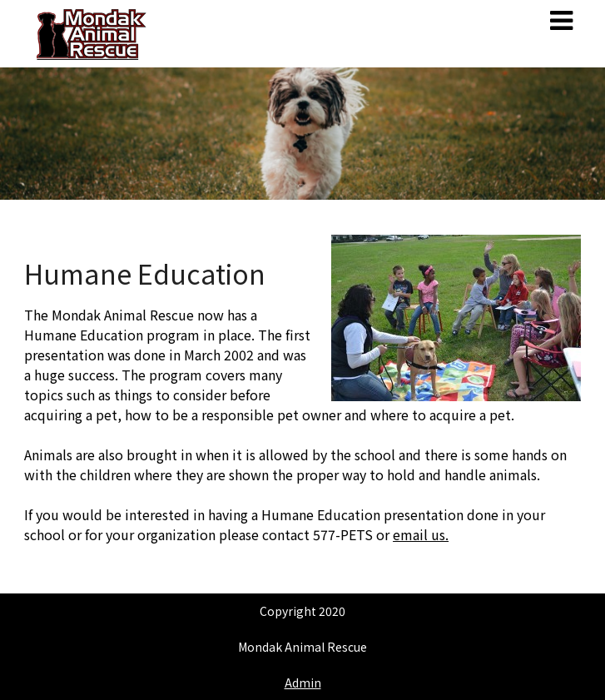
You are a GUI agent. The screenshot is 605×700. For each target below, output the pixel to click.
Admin (303, 683)
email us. (421, 534)
